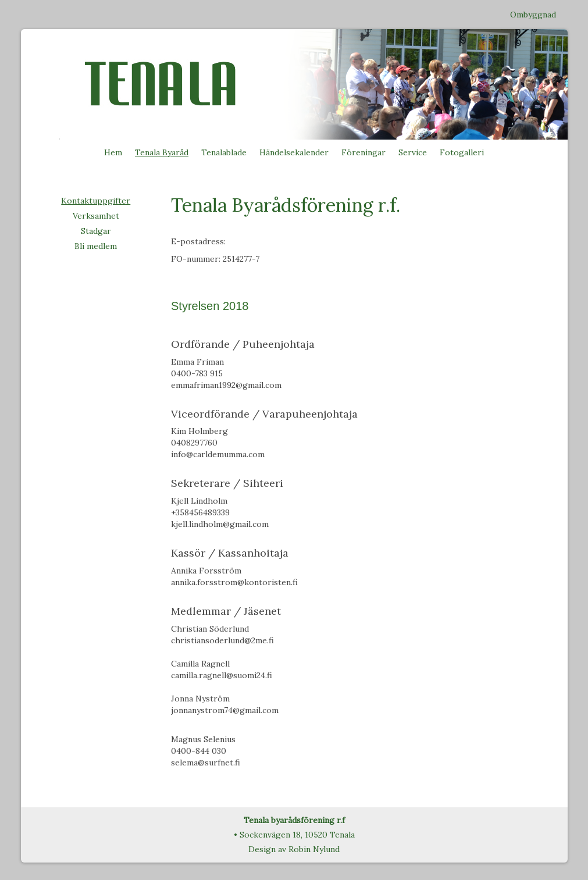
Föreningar (364, 152)
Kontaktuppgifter (96, 201)
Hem (113, 152)
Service (413, 152)
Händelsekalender (294, 152)
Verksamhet (96, 216)
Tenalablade (224, 152)
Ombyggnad (533, 15)
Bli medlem (96, 246)
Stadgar (96, 231)
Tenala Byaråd (162, 152)
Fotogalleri (462, 152)
